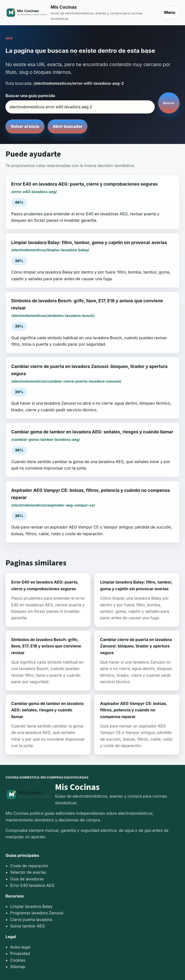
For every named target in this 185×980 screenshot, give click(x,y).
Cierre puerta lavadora (31, 920)
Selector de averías (28, 872)
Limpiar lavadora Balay (31, 906)
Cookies (18, 960)
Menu (170, 12)
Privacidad (20, 953)
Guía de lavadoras (27, 879)
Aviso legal (20, 947)
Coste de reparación (29, 866)
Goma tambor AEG (28, 926)
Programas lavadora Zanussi (37, 913)
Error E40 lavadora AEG (32, 885)
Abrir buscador (67, 126)
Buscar (169, 103)
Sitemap (18, 967)
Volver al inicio (25, 126)
